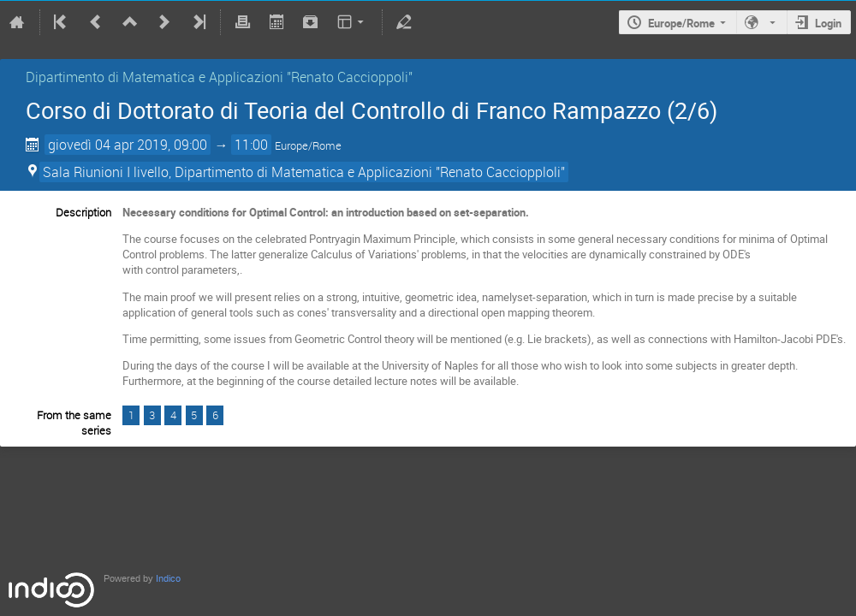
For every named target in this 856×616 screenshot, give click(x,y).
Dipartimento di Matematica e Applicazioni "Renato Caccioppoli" (219, 77)
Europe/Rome (681, 23)
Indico (168, 579)
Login (828, 23)
